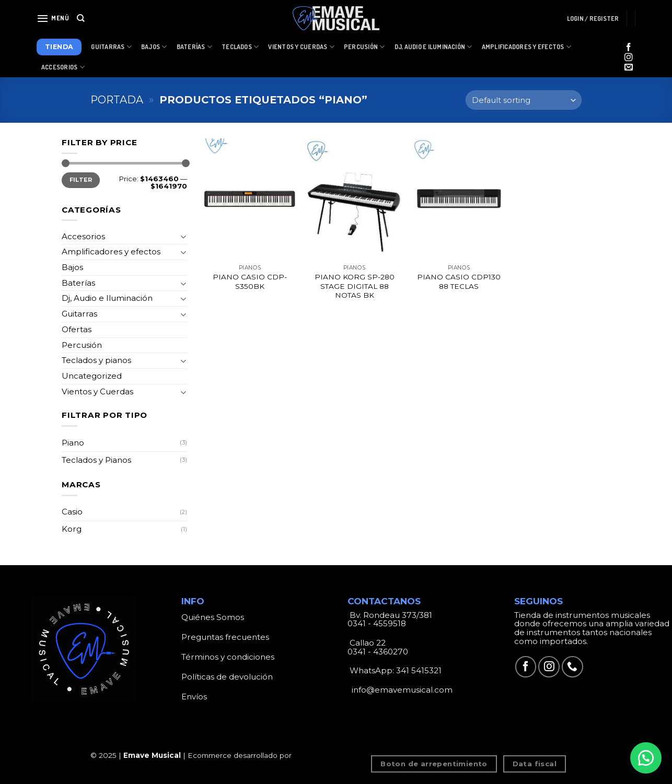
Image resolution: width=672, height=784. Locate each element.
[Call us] (572, 667)
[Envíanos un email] (629, 68)
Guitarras (111, 47)
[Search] (81, 18)
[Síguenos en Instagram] (629, 58)
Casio (72, 512)
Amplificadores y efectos (111, 251)
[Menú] (53, 18)
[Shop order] (524, 100)
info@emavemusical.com (401, 690)
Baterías (194, 47)
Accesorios (63, 67)
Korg (72, 529)
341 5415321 (419, 670)
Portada (117, 100)
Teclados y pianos (96, 360)
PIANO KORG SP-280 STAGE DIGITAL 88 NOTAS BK (355, 286)
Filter (81, 180)
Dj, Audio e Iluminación (433, 47)
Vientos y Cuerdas (301, 47)
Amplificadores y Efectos (526, 47)
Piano (73, 443)
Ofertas (77, 329)
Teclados (240, 47)
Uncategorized (92, 376)
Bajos (154, 47)
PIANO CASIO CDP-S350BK (250, 282)
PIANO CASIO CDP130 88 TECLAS (459, 282)
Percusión (364, 47)
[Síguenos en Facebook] (629, 48)
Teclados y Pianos (96, 460)
